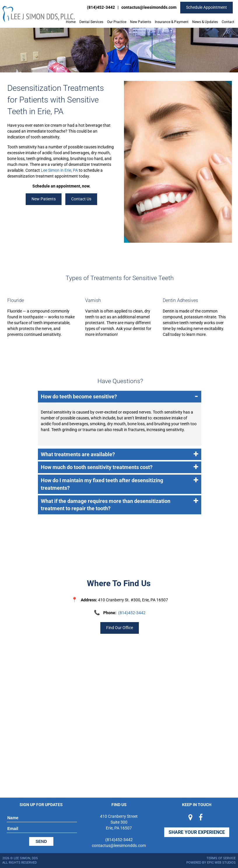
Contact (228, 22)
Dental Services (91, 22)
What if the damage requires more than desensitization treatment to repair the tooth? (120, 504)
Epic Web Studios (221, 863)
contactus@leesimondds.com (149, 7)
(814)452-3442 (101, 7)
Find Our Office (120, 628)
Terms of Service (221, 858)
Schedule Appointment (206, 7)
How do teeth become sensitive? (120, 397)
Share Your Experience (197, 832)
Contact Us (81, 199)
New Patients (141, 22)
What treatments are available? (120, 454)
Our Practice (117, 22)
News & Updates (205, 22)
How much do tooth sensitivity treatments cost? (120, 467)
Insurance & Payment (172, 22)
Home (71, 22)
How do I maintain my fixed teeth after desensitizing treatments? (120, 483)
